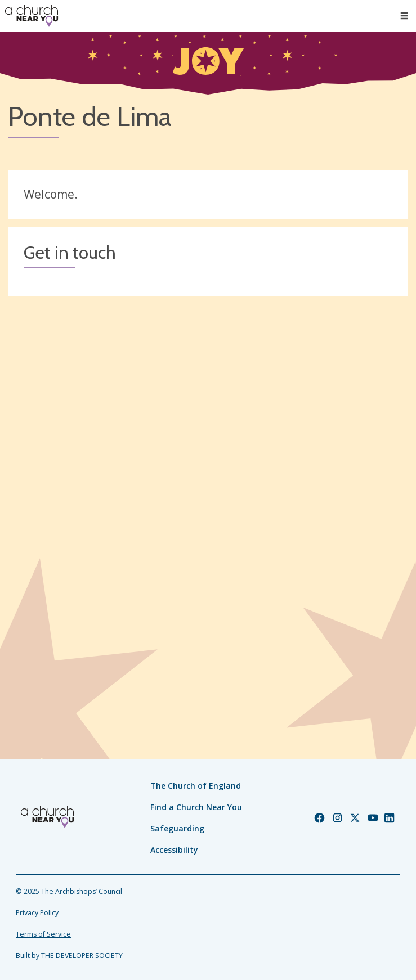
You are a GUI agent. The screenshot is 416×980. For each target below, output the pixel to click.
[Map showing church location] (208, 504)
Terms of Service (43, 934)
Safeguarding (177, 828)
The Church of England (196, 786)
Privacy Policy (37, 913)
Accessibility (174, 850)
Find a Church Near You (196, 807)
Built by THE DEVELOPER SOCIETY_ (71, 956)
